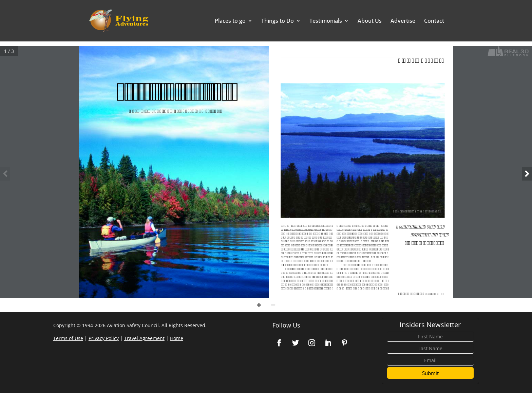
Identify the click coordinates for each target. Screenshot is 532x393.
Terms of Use (68, 338)
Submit (430, 373)
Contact (434, 21)
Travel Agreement (144, 338)
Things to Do (278, 21)
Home (177, 338)
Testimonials (326, 21)
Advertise (403, 21)
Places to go (230, 21)
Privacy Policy (104, 338)
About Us (370, 21)
